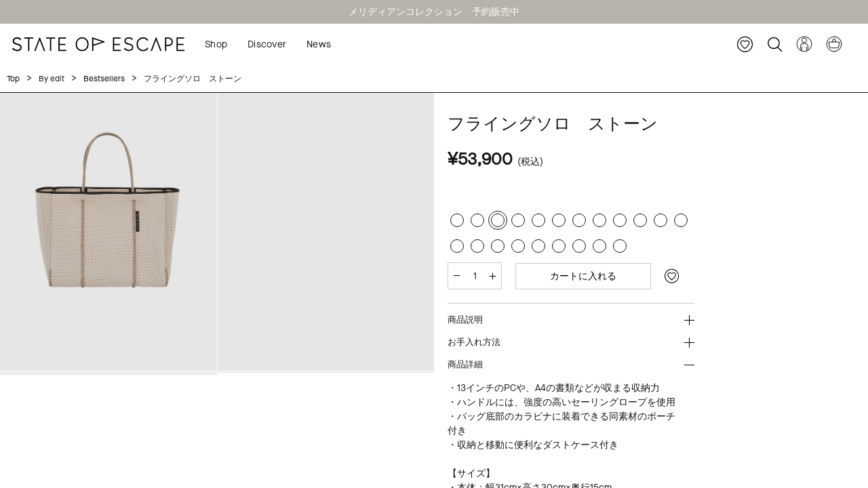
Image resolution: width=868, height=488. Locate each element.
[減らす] (457, 276)
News (319, 44)
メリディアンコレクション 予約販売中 (434, 12)
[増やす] (493, 276)
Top (13, 79)
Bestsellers (104, 79)
